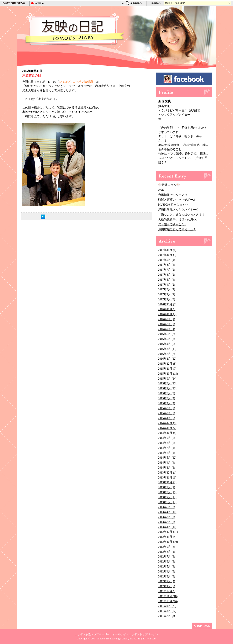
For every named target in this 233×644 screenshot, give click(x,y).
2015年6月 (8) (167, 393)
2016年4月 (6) (167, 344)
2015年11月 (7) (167, 369)
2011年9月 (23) (167, 606)
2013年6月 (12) (167, 502)
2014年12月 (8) (167, 423)
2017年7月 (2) (167, 270)
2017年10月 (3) (167, 255)
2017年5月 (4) (167, 280)
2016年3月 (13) (167, 349)
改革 (161, 190)
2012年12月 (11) (168, 532)
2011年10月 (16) (168, 601)
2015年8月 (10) (167, 383)
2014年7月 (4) (167, 448)
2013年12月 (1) (167, 473)
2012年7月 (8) (167, 557)
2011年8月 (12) (167, 611)
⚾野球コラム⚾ (169, 185)
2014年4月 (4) (167, 463)
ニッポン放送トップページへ (92, 634)
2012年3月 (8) (167, 577)
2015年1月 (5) (167, 418)
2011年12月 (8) (167, 591)
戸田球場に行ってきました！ (177, 229)
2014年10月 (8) (167, 433)
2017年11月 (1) (167, 250)
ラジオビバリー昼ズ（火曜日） (181, 110)
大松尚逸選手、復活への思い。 (179, 220)
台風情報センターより (173, 195)
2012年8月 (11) (167, 552)
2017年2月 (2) (167, 294)
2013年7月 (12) (167, 497)
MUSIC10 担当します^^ (173, 205)
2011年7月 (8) (167, 616)
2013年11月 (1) (167, 478)
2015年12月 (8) (167, 364)
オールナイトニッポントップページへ (135, 634)
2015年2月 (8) (167, 413)
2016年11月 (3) (167, 309)
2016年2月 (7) (167, 354)
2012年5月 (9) (167, 567)
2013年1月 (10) (167, 527)
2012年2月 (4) (167, 581)
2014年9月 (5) (167, 438)
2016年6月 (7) (167, 334)
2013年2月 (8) (167, 522)
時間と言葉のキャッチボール (177, 200)
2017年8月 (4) (167, 265)
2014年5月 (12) (167, 458)
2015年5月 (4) (167, 398)
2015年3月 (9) (167, 408)
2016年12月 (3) (167, 304)
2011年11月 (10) (168, 596)
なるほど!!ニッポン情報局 (76, 82)
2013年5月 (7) (167, 507)
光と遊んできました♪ (172, 224)
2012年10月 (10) (168, 542)
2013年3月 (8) (167, 517)
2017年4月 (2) (167, 285)
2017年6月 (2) (167, 275)
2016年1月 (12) (167, 359)
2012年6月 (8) (167, 562)
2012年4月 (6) (167, 572)
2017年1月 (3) (167, 299)
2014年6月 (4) (167, 453)
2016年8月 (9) (167, 324)
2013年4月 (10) (167, 512)
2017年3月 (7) (167, 289)
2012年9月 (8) (167, 547)
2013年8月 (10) (167, 492)
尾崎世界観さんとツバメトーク (179, 210)
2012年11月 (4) (167, 537)
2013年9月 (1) (167, 487)
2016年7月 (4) (167, 329)
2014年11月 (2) (167, 428)
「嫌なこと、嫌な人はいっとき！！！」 (184, 215)
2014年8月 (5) (167, 443)
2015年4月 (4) (167, 403)
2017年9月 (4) (167, 260)
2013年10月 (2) (167, 482)
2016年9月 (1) (167, 319)
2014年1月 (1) (167, 468)
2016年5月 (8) (167, 339)
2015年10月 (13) (168, 374)
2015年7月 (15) (167, 388)
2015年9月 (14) (167, 379)
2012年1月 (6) (167, 586)
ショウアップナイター (176, 115)
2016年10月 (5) (167, 314)
